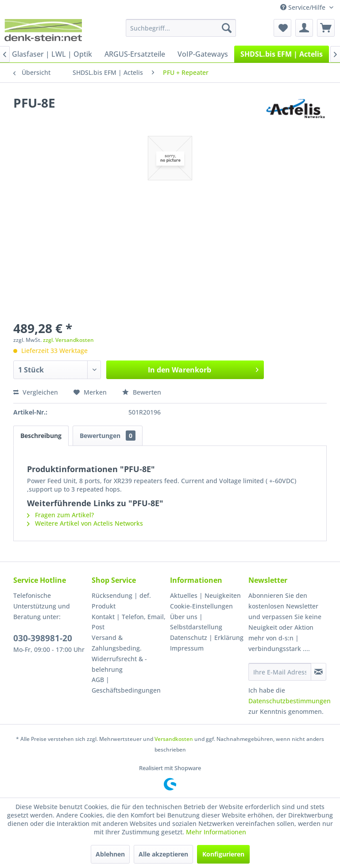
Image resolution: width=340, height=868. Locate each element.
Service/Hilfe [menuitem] (304, 7)
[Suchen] (227, 28)
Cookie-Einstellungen (201, 606)
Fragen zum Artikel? (60, 515)
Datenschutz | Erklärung (207, 637)
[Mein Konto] (304, 28)
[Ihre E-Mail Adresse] (280, 672)
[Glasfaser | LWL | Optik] (52, 54)
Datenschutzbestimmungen (290, 701)
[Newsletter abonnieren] (319, 672)
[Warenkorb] (326, 28)
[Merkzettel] (282, 28)
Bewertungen (108, 436)
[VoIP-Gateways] (203, 54)
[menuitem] (181, 28)
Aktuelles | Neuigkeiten (205, 595)
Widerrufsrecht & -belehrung (119, 664)
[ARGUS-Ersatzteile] (135, 54)
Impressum (187, 648)
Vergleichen (36, 392)
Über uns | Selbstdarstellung (196, 622)
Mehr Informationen (216, 832)
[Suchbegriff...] (181, 28)
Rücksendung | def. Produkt (121, 601)
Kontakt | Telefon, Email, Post (129, 622)
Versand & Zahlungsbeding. (117, 643)
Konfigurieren (223, 854)
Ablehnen (110, 854)
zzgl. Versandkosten (68, 340)
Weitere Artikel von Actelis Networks (85, 523)
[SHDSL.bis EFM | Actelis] (282, 54)
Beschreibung (41, 436)
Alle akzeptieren (163, 854)
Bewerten (142, 392)
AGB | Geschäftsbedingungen (126, 685)
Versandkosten (174, 739)
